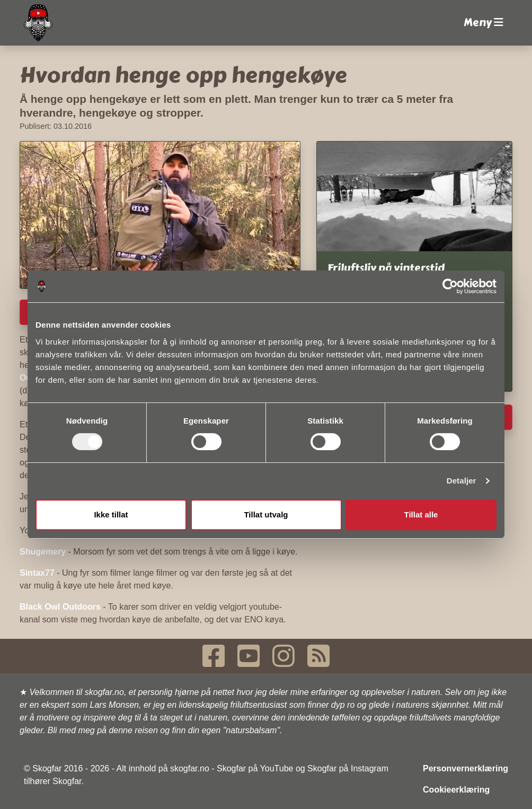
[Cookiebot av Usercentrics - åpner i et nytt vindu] (450, 286)
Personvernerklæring (465, 768)
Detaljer (462, 481)
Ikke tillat (111, 515)
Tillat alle (421, 515)
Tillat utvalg (266, 515)
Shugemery (43, 552)
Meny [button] (484, 23)
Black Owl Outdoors (60, 607)
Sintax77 (37, 573)
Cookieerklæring (456, 790)
